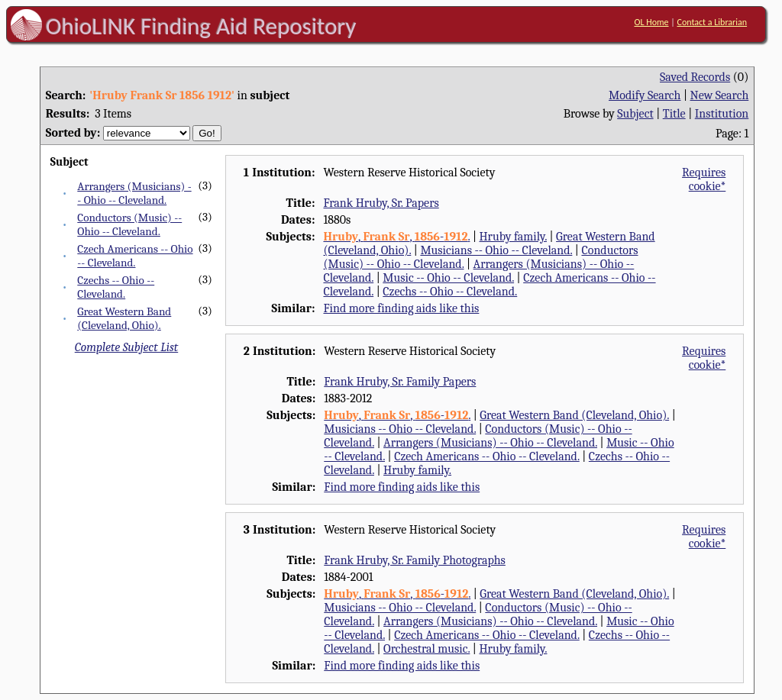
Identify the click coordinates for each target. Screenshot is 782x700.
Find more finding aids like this (401, 308)
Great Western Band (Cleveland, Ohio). (124, 318)
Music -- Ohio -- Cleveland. (448, 278)
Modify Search (645, 95)
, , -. (396, 237)
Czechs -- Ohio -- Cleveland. (116, 287)
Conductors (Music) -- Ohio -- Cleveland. (129, 224)
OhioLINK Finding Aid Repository (201, 26)
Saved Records (695, 77)
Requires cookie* (704, 179)
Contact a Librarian (712, 22)
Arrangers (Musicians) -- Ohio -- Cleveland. (134, 193)
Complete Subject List (126, 347)
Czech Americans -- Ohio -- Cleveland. (135, 256)
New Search (720, 95)
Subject (635, 114)
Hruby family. (513, 237)
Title (674, 114)
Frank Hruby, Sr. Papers (381, 203)
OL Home (651, 22)
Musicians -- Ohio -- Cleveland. (496, 250)
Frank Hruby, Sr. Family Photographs (415, 560)
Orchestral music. (427, 649)
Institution (722, 114)
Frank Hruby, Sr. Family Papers (400, 382)
